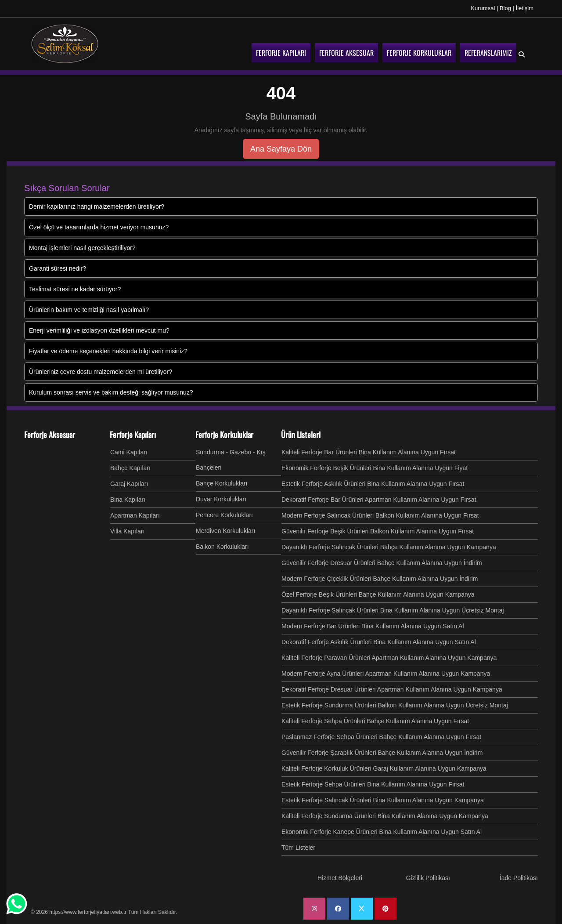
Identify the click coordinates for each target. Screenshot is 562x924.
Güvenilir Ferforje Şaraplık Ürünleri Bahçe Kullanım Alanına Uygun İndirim (382, 753)
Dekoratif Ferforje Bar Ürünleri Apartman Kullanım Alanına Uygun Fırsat (379, 500)
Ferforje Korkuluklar (224, 435)
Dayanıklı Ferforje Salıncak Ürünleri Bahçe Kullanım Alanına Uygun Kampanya (389, 547)
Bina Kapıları (128, 500)
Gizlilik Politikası (428, 878)
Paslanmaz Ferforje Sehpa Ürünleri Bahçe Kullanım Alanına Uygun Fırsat (381, 737)
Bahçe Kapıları (130, 468)
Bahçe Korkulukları (222, 483)
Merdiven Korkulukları (225, 531)
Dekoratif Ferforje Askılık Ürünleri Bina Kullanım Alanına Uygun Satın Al (379, 642)
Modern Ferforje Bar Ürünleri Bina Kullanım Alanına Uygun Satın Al (373, 626)
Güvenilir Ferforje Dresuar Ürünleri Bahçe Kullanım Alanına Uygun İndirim (382, 563)
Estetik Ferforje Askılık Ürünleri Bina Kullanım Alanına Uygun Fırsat (373, 484)
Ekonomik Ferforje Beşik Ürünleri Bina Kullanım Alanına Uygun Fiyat (375, 468)
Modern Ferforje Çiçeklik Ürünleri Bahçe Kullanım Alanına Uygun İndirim (380, 579)
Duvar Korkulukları (221, 499)
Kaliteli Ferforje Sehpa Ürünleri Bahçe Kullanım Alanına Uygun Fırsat (375, 721)
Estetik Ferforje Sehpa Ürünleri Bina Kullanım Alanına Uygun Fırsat (373, 784)
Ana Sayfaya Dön (281, 149)
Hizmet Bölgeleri (340, 878)
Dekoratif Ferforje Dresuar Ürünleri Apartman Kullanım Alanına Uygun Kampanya (392, 689)
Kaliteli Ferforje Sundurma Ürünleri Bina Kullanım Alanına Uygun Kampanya (385, 816)
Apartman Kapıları (135, 515)
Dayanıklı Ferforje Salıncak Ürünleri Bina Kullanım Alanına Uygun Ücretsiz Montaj (393, 610)
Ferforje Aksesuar (50, 435)
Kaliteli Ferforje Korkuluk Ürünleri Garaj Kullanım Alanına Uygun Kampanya (384, 768)
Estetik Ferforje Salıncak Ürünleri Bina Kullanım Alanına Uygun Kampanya (383, 800)
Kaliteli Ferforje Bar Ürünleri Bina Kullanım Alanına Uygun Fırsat (369, 452)
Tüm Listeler (298, 848)
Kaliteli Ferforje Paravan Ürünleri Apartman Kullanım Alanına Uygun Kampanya (389, 658)
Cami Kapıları (129, 452)
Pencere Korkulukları (224, 515)
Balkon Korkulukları (222, 547)
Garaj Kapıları (129, 484)
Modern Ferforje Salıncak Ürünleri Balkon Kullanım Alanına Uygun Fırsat (380, 515)
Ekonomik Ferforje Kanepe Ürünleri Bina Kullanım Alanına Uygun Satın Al (382, 832)
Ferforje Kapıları (133, 435)
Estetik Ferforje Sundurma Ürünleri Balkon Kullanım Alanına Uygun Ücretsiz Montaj (395, 705)
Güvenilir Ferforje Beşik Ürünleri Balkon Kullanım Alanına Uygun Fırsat (378, 531)
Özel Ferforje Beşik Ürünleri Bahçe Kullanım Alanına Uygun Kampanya (378, 594)
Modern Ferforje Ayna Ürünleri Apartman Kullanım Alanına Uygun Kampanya (386, 674)
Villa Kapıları (127, 531)
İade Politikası (519, 878)
